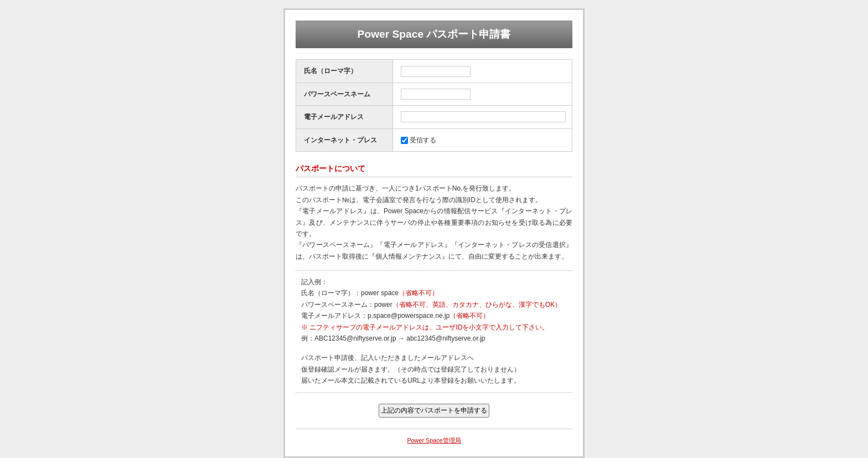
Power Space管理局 (434, 440)
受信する (423, 140)
